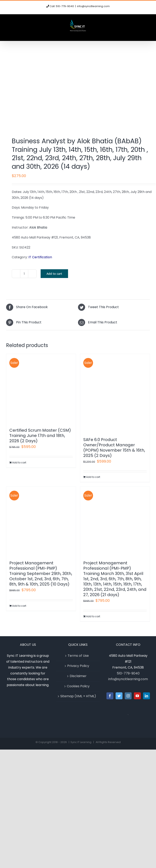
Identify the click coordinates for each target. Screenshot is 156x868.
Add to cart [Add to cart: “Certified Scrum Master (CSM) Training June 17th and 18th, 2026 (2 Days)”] (19, 462)
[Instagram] (128, 696)
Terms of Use (78, 656)
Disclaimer (78, 676)
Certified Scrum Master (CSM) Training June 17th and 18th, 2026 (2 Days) (40, 436)
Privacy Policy (78, 666)
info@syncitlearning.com (93, 6)
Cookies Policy (78, 686)
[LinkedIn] (146, 696)
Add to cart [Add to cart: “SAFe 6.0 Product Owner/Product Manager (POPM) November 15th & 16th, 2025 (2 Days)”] (93, 477)
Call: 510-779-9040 (62, 6)
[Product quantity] (24, 274)
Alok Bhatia (38, 227)
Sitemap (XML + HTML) (78, 696)
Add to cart (54, 274)
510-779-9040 (128, 673)
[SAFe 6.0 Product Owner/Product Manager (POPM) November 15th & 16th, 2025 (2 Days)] (115, 393)
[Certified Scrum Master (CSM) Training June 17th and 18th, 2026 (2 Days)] (41, 389)
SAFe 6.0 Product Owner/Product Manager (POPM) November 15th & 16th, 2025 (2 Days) (114, 448)
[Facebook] (110, 696)
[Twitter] (119, 696)
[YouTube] (137, 696)
